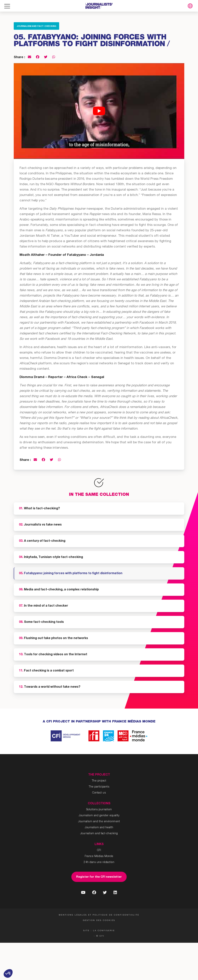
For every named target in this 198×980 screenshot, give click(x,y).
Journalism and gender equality (99, 816)
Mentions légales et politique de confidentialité (99, 915)
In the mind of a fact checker (44, 606)
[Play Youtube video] (99, 111)
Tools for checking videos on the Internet (53, 655)
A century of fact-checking (42, 541)
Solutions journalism (99, 810)
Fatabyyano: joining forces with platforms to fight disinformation (71, 574)
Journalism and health (99, 828)
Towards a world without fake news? (50, 687)
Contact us (99, 793)
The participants (99, 787)
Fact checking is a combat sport (46, 671)
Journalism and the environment (99, 822)
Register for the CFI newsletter (99, 877)
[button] (8, 973)
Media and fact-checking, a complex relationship (59, 590)
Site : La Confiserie (99, 931)
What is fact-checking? (39, 509)
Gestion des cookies (99, 921)
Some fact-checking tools (41, 622)
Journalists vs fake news (40, 525)
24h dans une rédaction (99, 862)
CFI (99, 850)
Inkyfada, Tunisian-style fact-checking (51, 557)
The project (99, 781)
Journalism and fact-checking (36, 26)
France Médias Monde (99, 856)
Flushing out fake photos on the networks (53, 638)
